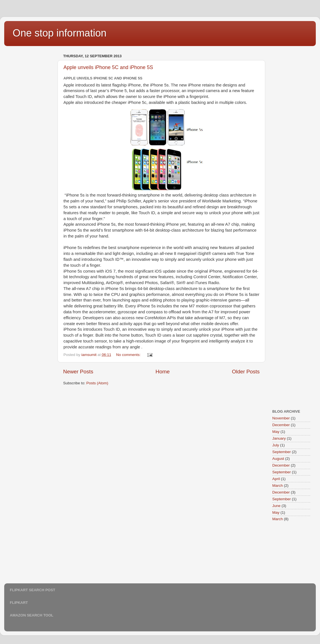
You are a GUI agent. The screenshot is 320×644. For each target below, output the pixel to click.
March (278, 486)
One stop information (60, 33)
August (278, 459)
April (276, 479)
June (276, 506)
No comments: (129, 355)
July (276, 445)
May (276, 432)
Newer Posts (78, 372)
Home (163, 372)
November (281, 418)
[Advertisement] (32, 136)
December (281, 425)
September (282, 452)
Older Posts (246, 372)
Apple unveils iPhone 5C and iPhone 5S (108, 67)
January (279, 438)
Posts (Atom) (97, 383)
